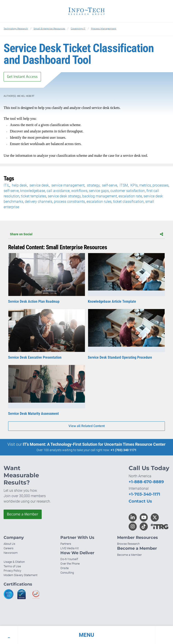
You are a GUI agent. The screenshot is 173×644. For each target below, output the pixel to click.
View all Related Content (87, 426)
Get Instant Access (22, 77)
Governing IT (78, 29)
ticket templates (34, 196)
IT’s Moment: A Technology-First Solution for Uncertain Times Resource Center (94, 444)
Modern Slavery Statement (20, 575)
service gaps (99, 191)
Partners (66, 544)
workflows (79, 191)
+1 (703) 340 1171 (124, 450)
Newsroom (11, 553)
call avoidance (58, 191)
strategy (93, 185)
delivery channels (39, 202)
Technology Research (16, 29)
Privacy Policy (12, 571)
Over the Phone (70, 564)
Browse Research (128, 544)
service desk (39, 185)
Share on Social (86, 234)
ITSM (123, 185)
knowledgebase (33, 191)
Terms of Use (12, 566)
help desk (19, 185)
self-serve (109, 185)
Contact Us (140, 501)
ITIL (7, 185)
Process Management (104, 29)
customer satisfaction (128, 191)
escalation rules (99, 202)
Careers (9, 548)
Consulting (67, 573)
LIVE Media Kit (69, 548)
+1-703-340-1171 (144, 494)
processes (160, 185)
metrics (145, 185)
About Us (9, 544)
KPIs (134, 185)
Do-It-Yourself (69, 559)
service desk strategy (64, 196)
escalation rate (130, 196)
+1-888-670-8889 (146, 482)
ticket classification (128, 202)
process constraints (69, 202)
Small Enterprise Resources (49, 29)
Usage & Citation (14, 562)
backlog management (100, 196)
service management (67, 185)
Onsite (65, 568)
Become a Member (23, 514)
